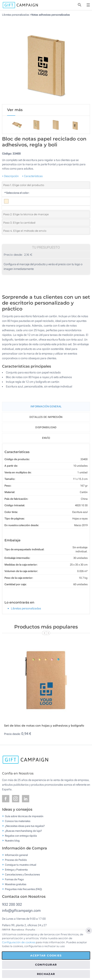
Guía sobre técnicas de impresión (24, 816)
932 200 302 (12, 904)
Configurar (46, 965)
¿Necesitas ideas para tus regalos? (25, 826)
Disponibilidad (46, 427)
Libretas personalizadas (16, 15)
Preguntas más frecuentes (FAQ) (23, 889)
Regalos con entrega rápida (21, 836)
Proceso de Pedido (16, 860)
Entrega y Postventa (16, 869)
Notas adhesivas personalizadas (51, 15)
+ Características (32, 176)
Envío (46, 438)
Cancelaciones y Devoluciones (22, 874)
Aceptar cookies (46, 955)
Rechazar (46, 974)
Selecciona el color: (17, 193)
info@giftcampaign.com (21, 910)
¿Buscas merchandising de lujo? (23, 831)
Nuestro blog (12, 841)
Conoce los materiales (18, 821)
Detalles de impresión (46, 417)
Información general (16, 855)
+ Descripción (10, 176)
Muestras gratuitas (16, 884)
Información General (46, 406)
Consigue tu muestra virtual (21, 865)
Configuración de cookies (19, 942)
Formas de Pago (14, 879)
